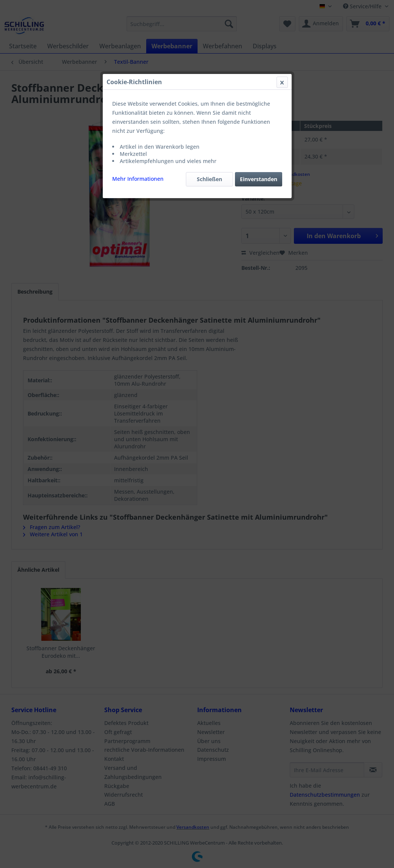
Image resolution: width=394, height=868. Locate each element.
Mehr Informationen (138, 179)
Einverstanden (259, 179)
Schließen (209, 179)
